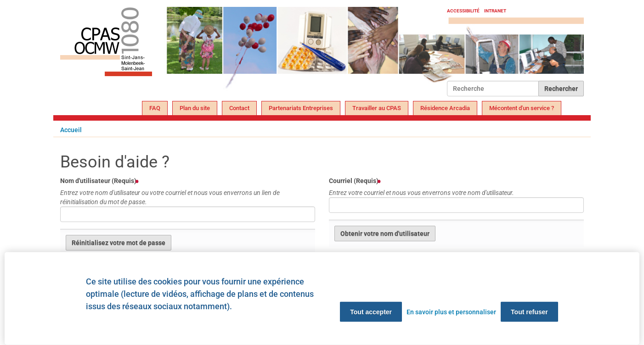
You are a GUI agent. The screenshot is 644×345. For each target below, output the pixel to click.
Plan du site (195, 108)
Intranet (495, 11)
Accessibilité (463, 11)
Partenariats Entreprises (301, 108)
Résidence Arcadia (445, 108)
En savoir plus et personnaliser (451, 312)
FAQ (155, 108)
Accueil (71, 130)
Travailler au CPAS (377, 108)
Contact (239, 108)
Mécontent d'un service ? (522, 108)
